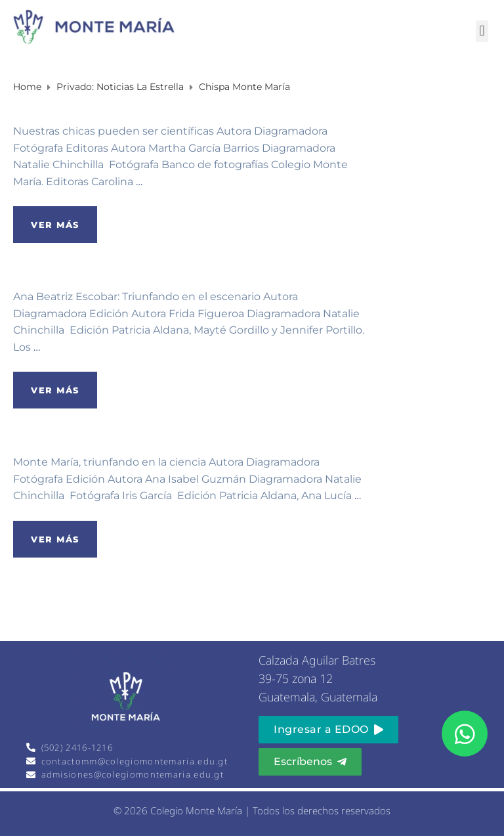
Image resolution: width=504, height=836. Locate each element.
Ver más (55, 225)
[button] (482, 31)
